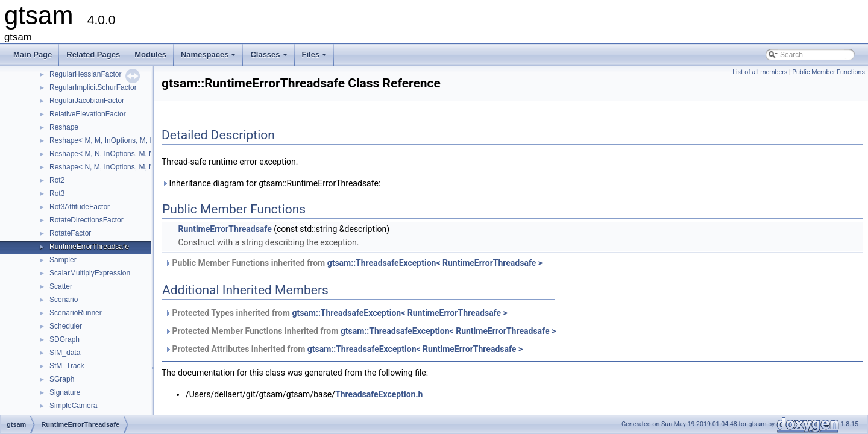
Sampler (63, 260)
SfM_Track (67, 366)
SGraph (62, 379)
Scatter (61, 286)
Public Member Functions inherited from (354, 263)
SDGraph (64, 339)
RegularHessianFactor (85, 74)
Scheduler (66, 326)
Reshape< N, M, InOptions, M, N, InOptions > (122, 167)
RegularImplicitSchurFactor (93, 87)
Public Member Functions (829, 72)
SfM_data (65, 353)
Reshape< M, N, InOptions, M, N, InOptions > (122, 154)
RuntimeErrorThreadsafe (89, 247)
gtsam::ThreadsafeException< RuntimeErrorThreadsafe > (435, 263)
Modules (150, 55)
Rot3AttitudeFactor (80, 207)
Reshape (64, 127)
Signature (65, 392)
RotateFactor (70, 233)
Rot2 (57, 180)
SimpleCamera (73, 406)
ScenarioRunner (76, 313)
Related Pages (93, 55)
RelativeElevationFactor (88, 114)
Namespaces (209, 58)
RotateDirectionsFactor (86, 220)
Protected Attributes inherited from (344, 349)
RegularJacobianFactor (87, 101)
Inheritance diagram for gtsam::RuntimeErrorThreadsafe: (271, 183)
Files (316, 58)
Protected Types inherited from (336, 313)
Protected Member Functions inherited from (360, 331)
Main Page (33, 55)
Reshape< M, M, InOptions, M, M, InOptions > (123, 140)
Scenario (64, 300)
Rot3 (57, 193)
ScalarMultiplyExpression (90, 273)
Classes (269, 58)
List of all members (760, 72)
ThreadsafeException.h (379, 394)
